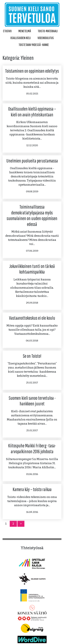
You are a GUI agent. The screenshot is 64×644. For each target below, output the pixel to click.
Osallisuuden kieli (21, 38)
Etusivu (7, 31)
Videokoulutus (46, 38)
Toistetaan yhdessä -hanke (34, 45)
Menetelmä (25, 31)
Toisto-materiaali (48, 31)
